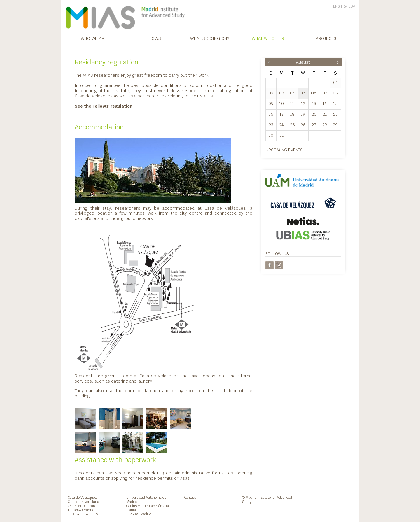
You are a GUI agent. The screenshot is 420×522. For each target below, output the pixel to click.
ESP (352, 6)
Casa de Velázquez (82, 497)
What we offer (268, 38)
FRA (344, 6)
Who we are (94, 38)
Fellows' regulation (112, 106)
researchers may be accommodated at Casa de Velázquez (180, 208)
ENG (337, 6)
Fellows (152, 38)
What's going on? (210, 38)
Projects (326, 38)
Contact (190, 497)
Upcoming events (284, 150)
